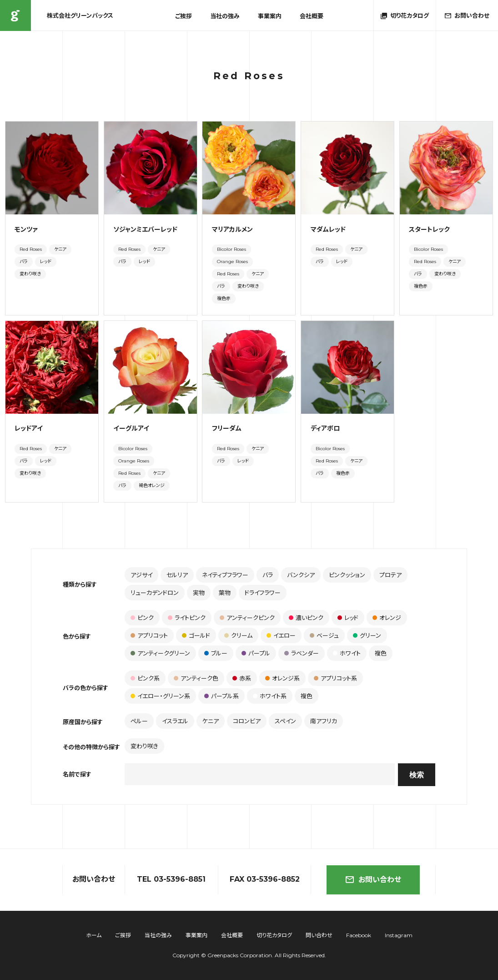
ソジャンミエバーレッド (145, 229)
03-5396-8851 (180, 879)
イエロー (281, 635)
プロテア (390, 575)
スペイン (285, 721)
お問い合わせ (373, 880)
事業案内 (270, 16)
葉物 (225, 593)
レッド (46, 262)
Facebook (359, 935)
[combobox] (260, 774)
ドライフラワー (263, 593)
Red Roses (31, 249)
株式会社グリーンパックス (15, 15)
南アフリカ (324, 721)
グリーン (367, 635)
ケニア (60, 249)
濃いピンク (306, 618)
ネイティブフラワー (225, 575)
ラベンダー (302, 653)
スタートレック (433, 229)
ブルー (216, 653)
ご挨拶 (184, 16)
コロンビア (247, 721)
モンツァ (26, 229)
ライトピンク (187, 618)
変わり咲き (30, 274)
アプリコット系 (335, 678)
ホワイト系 (270, 696)
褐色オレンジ (152, 485)
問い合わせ (319, 935)
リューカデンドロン (155, 593)
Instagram (399, 935)
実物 (199, 593)
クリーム (238, 635)
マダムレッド (328, 229)
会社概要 (312, 16)
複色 (381, 653)
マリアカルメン (232, 229)
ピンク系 (145, 678)
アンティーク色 (196, 678)
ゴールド (196, 635)
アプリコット (149, 635)
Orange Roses (232, 262)
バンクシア (301, 575)
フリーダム (227, 428)
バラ (24, 262)
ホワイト (347, 653)
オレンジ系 (282, 678)
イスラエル (175, 721)
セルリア (177, 575)
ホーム (94, 935)
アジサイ (141, 575)
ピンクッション (347, 575)
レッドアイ (29, 428)
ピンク (142, 618)
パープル (256, 653)
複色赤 (224, 298)
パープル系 (221, 696)
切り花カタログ (274, 935)
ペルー (139, 721)
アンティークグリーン (160, 653)
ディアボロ (325, 428)
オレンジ (387, 618)
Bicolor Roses (231, 249)
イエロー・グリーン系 (160, 696)
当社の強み (225, 16)
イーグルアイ (131, 428)
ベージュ (324, 635)
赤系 (242, 678)
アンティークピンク (247, 618)
